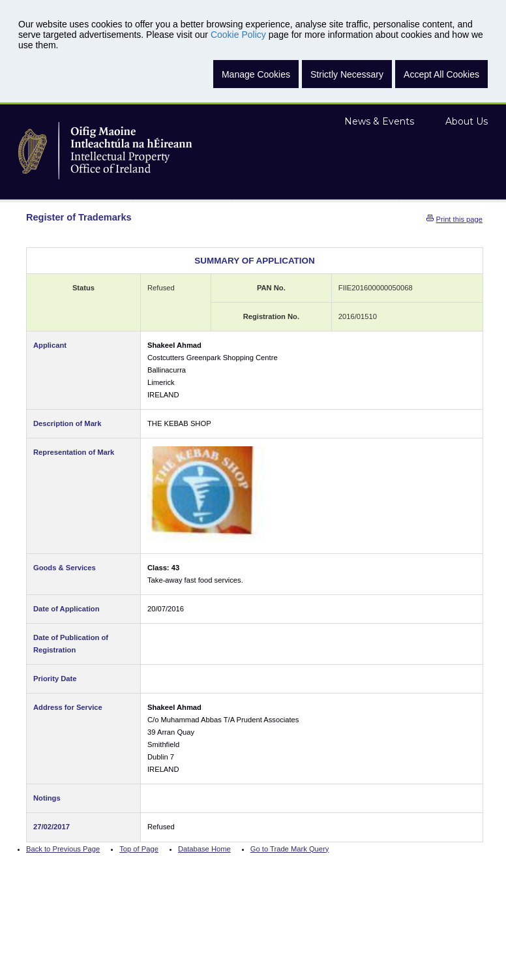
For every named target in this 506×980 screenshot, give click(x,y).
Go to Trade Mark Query (290, 849)
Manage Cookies (256, 74)
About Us (467, 121)
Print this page (459, 219)
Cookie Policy (238, 35)
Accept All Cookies (441, 74)
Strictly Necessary (347, 74)
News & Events (379, 121)
